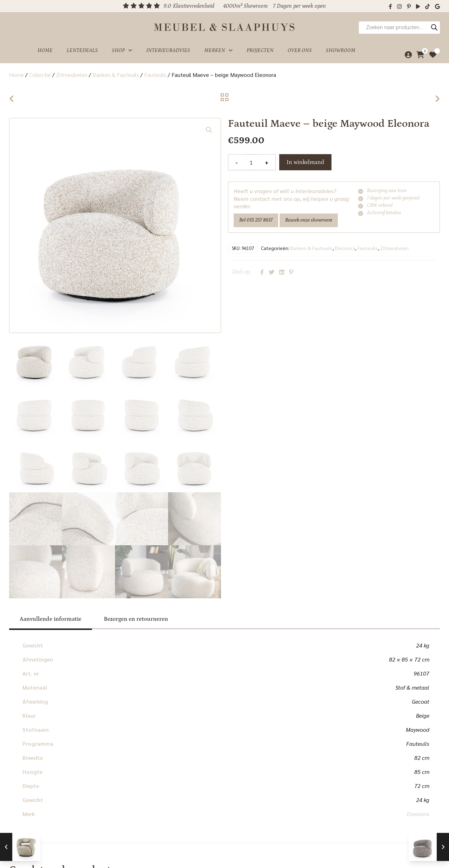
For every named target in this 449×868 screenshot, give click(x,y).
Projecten (260, 50)
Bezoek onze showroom (309, 220)
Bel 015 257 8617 (256, 220)
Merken (218, 51)
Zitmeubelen (72, 75)
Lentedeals (82, 50)
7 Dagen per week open (299, 6)
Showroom (341, 50)
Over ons (300, 50)
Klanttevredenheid (194, 6)
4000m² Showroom (245, 6)
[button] (209, 130)
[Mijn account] (406, 55)
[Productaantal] (251, 162)
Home (45, 50)
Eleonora (345, 248)
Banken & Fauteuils (116, 75)
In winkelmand (305, 162)
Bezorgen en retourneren (136, 619)
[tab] (51, 619)
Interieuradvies (168, 50)
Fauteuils (155, 75)
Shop (122, 51)
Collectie (40, 75)
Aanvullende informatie (51, 619)
